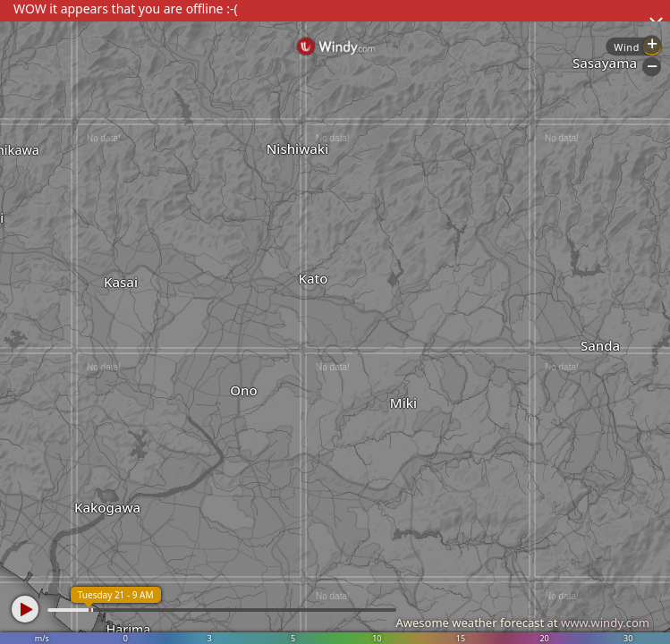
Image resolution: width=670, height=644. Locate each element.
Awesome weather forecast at (522, 623)
